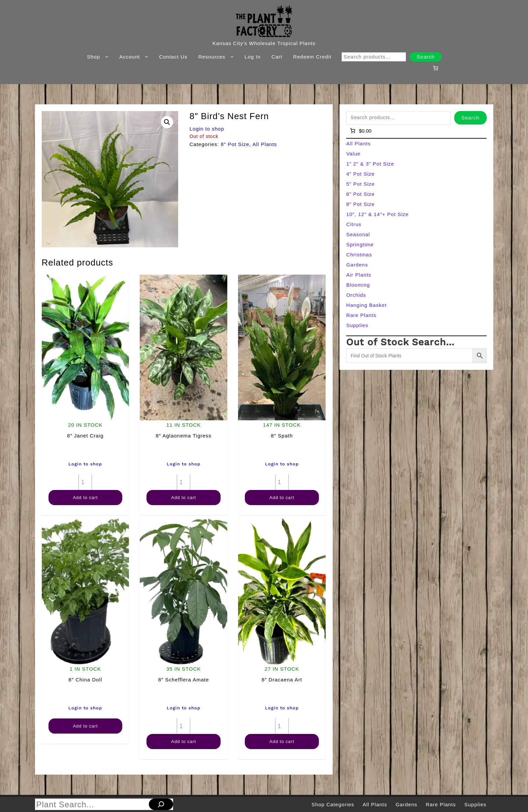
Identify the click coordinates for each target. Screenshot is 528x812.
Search (426, 57)
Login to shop (207, 129)
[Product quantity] (85, 482)
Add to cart (85, 498)
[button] (167, 122)
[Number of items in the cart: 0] (435, 68)
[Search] (161, 804)
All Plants (265, 144)
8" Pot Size (235, 144)
